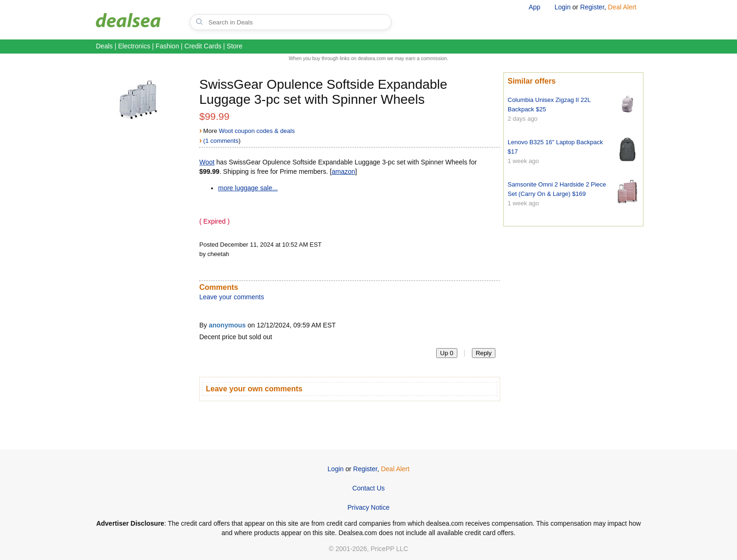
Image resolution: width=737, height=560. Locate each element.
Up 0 (447, 353)
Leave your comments (232, 297)
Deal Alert (622, 7)
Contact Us (368, 488)
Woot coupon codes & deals (257, 131)
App (535, 7)
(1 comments (221, 141)
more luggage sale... (248, 188)
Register (592, 7)
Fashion (167, 46)
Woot (207, 162)
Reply (484, 353)
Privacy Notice (368, 507)
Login (563, 7)
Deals (104, 46)
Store (234, 46)
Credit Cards (203, 46)
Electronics (134, 46)
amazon (344, 171)
